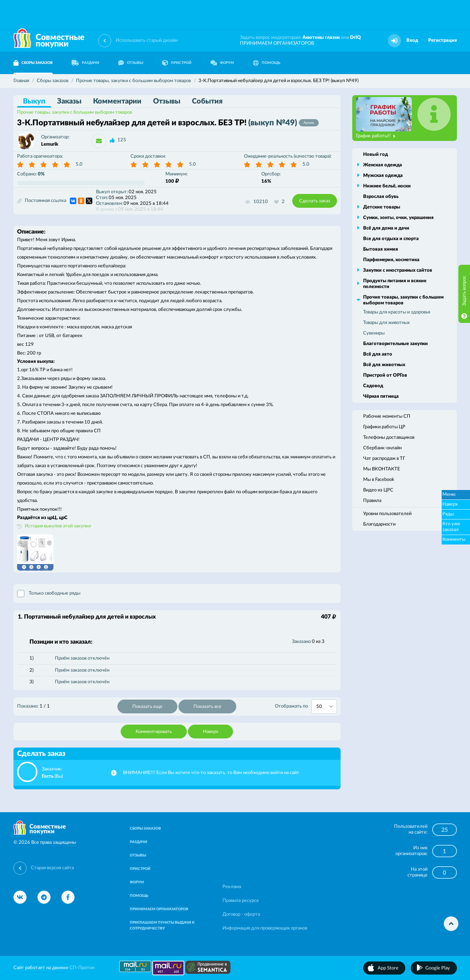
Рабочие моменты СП (387, 416)
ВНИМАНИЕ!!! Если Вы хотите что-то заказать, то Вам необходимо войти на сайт (211, 773)
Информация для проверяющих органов (265, 928)
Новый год (375, 155)
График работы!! (376, 136)
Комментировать (154, 732)
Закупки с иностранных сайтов (398, 270)
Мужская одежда (383, 176)
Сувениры (374, 333)
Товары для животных (386, 323)
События (207, 101)
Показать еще (147, 707)
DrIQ (355, 38)
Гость (48, 776)
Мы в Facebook (379, 480)
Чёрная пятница (381, 396)
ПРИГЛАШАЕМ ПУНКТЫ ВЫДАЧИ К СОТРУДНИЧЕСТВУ (162, 926)
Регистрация (443, 41)
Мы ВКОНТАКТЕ (382, 469)
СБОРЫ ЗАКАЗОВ (33, 63)
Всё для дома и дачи (386, 228)
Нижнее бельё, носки (387, 186)
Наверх (210, 732)
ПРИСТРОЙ (177, 63)
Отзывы (167, 101)
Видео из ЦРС (378, 490)
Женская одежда (383, 165)
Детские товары (382, 207)
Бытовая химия (381, 249)
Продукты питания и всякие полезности (395, 284)
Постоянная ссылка (42, 201)
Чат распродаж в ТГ (384, 459)
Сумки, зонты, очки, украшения (398, 218)
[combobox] (324, 706)
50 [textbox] (319, 707)
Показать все (207, 707)
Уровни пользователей (387, 514)
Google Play (438, 968)
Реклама (232, 887)
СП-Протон (82, 968)
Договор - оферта (241, 914)
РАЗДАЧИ (85, 63)
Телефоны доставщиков (389, 438)
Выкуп (34, 101)
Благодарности (379, 524)
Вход (412, 41)
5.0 (79, 164)
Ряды (448, 514)
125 (122, 140)
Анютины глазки (321, 38)
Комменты (454, 540)
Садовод (373, 386)
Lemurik (50, 144)
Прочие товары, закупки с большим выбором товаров (75, 112)
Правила (372, 501)
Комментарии (117, 101)
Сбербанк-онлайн (382, 448)
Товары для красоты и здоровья (397, 312)
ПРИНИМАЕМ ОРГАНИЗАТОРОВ (277, 43)
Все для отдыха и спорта (391, 239)
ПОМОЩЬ (267, 63)
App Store (388, 968)
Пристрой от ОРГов (385, 375)
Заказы (69, 101)
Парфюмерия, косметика (391, 260)
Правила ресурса (240, 901)
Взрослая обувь (381, 197)
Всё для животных (384, 365)
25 (445, 830)
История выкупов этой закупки (58, 526)
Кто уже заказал (451, 527)
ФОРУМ (222, 63)
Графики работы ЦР (384, 427)
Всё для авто (378, 354)
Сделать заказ (315, 201)
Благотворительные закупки (395, 344)
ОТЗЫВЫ (131, 63)
